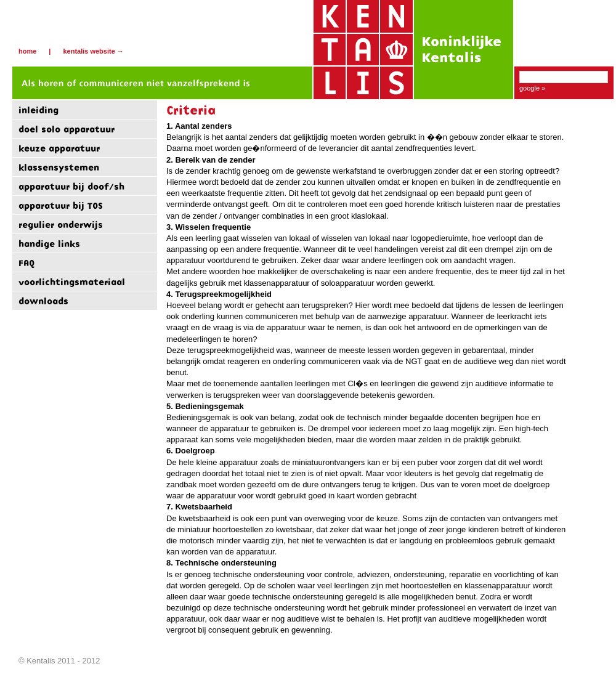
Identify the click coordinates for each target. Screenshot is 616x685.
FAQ (26, 263)
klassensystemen (59, 167)
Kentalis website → (93, 51)
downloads (43, 301)
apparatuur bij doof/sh (71, 186)
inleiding (38, 110)
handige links (49, 244)
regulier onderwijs (61, 225)
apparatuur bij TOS (61, 205)
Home (27, 51)
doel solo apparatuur (67, 129)
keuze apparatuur (59, 148)
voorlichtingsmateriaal (72, 282)
